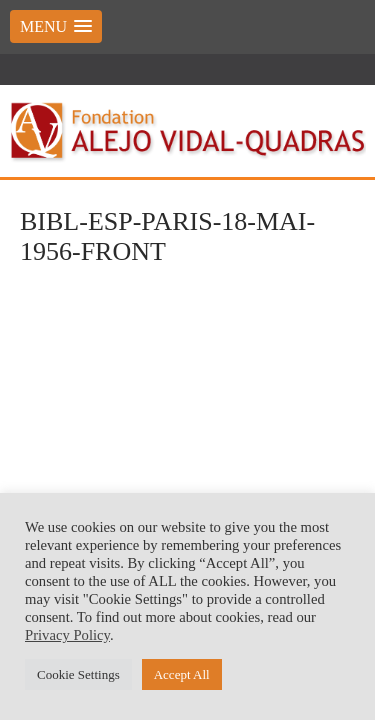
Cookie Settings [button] (78, 674)
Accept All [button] (182, 674)
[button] (56, 26)
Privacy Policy (67, 635)
